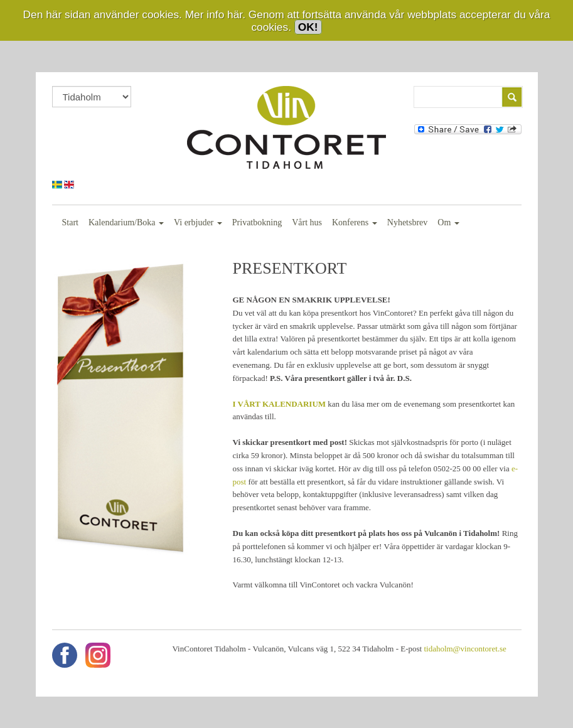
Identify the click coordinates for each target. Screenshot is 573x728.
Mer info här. (215, 14)
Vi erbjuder (198, 222)
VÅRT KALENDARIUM (282, 404)
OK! (308, 27)
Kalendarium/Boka (126, 222)
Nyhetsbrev (408, 222)
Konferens (355, 222)
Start (70, 222)
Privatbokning (257, 222)
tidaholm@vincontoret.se (465, 649)
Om (448, 222)
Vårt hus (307, 222)
